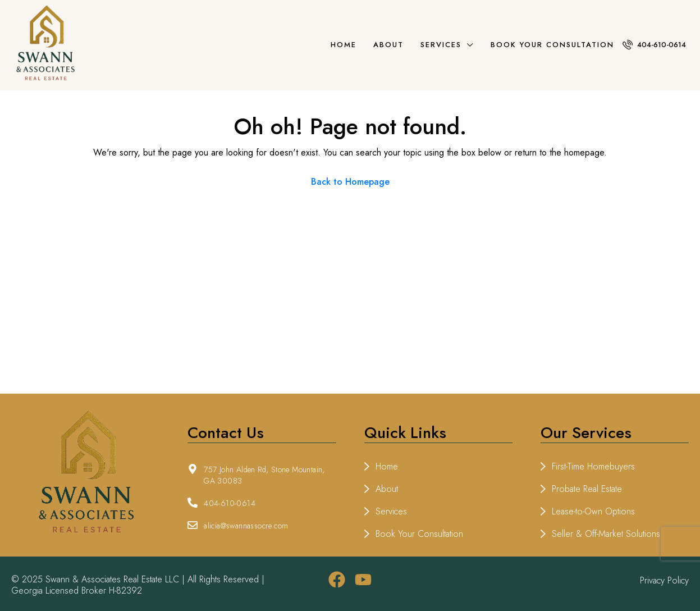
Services (441, 45)
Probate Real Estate (587, 489)
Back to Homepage (350, 182)
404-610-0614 (654, 45)
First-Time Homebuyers (593, 466)
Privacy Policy (664, 580)
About (388, 45)
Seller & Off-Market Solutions (606, 534)
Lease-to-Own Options (593, 511)
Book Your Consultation (552, 45)
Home (344, 45)
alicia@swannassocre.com (246, 526)
